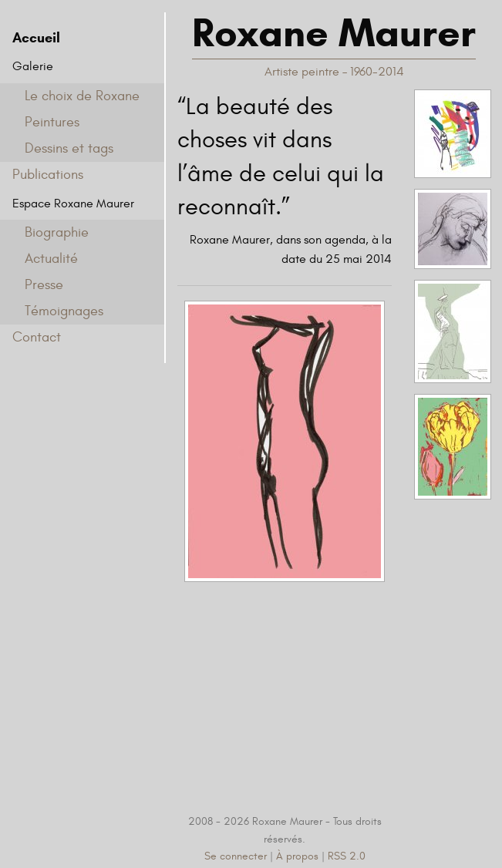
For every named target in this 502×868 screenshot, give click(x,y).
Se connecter (236, 856)
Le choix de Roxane (82, 96)
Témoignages (64, 311)
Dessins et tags (69, 148)
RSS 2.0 (347, 856)
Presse (44, 285)
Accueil (36, 38)
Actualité (51, 259)
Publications (48, 175)
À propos (297, 856)
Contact (37, 337)
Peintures (52, 122)
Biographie (57, 232)
